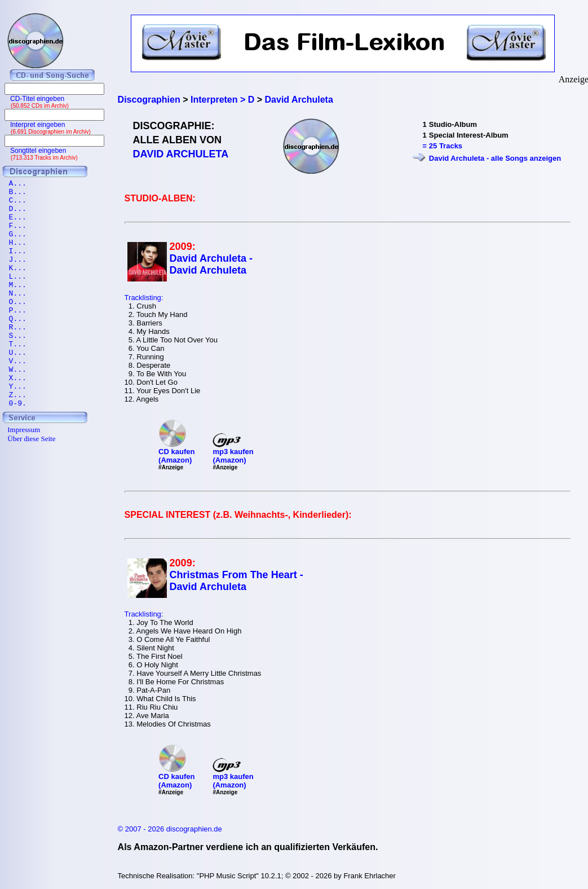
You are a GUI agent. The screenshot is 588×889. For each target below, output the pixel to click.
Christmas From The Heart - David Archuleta (236, 581)
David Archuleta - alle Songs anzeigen (495, 158)
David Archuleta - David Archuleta (211, 264)
